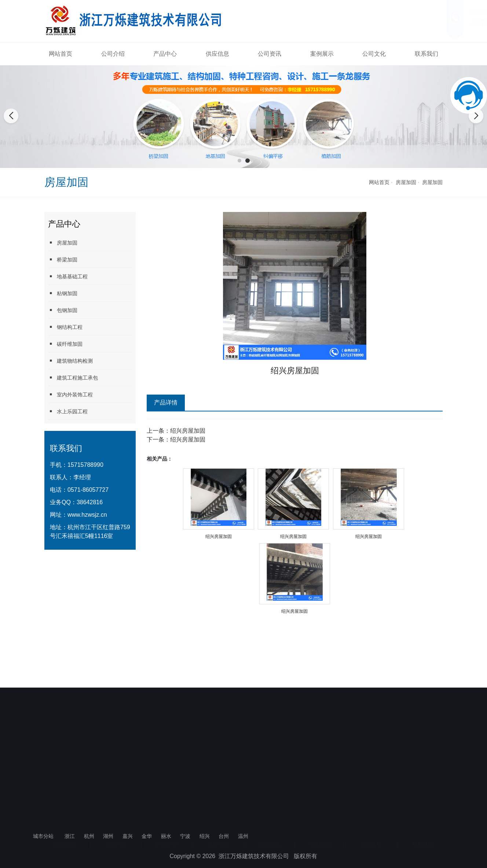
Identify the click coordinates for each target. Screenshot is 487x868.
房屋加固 (406, 182)
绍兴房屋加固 (188, 431)
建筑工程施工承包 (73, 378)
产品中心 (165, 54)
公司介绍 (113, 54)
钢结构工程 (65, 327)
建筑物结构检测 (70, 361)
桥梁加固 (63, 259)
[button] (239, 161)
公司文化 (374, 54)
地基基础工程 (68, 276)
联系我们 (426, 54)
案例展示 (322, 54)
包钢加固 (63, 310)
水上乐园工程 (68, 411)
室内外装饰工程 (70, 394)
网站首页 (61, 54)
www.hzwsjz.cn (87, 515)
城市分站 (43, 836)
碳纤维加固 (65, 344)
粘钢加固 (63, 293)
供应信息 (217, 54)
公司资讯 (270, 54)
